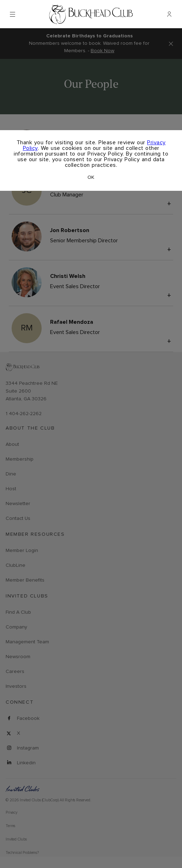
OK (91, 177)
